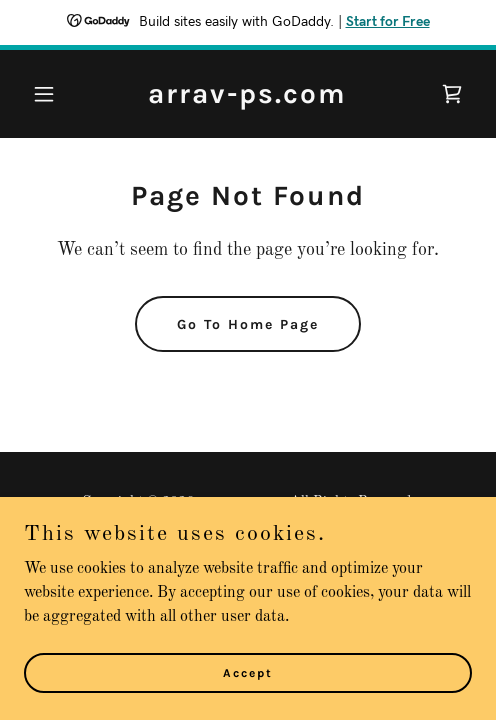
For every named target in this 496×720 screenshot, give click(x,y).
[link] (247, 99)
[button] (57, 94)
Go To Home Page (248, 324)
